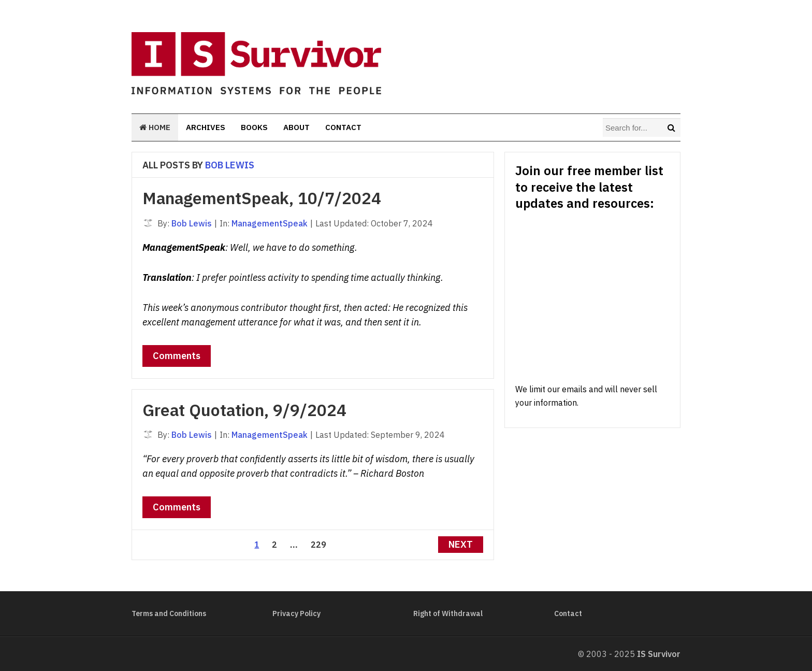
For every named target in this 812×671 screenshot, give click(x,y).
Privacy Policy (296, 613)
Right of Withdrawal (448, 613)
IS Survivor (659, 654)
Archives (206, 127)
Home (155, 127)
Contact (343, 127)
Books (254, 127)
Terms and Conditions (169, 613)
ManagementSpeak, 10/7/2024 (262, 198)
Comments (177, 356)
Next (461, 544)
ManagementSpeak (270, 223)
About (296, 127)
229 (318, 545)
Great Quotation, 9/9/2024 (244, 410)
